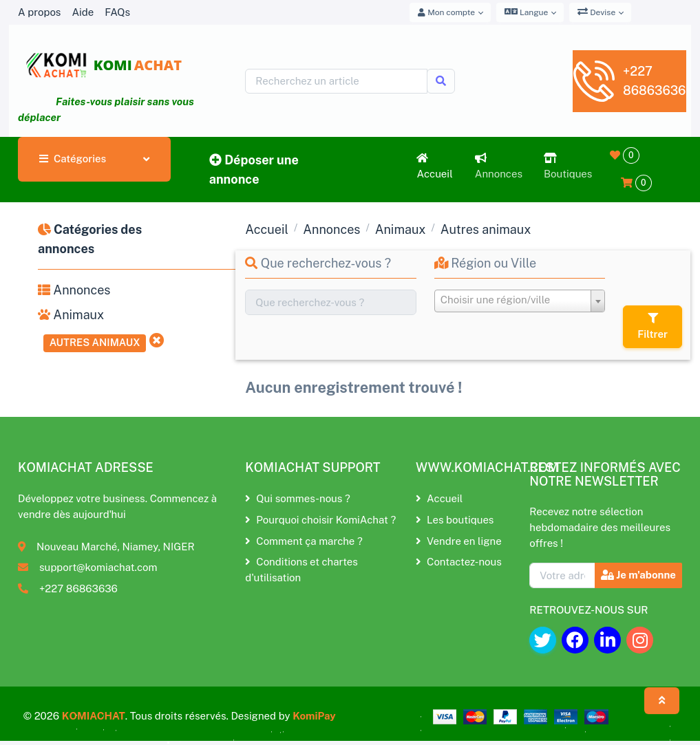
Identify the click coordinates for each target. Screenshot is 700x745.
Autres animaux (95, 342)
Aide (83, 12)
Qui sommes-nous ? (297, 498)
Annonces (499, 166)
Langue (526, 12)
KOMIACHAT (94, 716)
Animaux (71, 315)
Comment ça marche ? (304, 541)
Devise (596, 12)
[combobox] (520, 301)
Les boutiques (455, 520)
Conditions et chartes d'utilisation (301, 570)
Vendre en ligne (459, 541)
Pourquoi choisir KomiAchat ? (320, 520)
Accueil (434, 166)
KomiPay (314, 716)
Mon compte (446, 12)
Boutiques (568, 166)
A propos (39, 12)
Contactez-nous (459, 562)
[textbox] (520, 300)
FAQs (117, 12)
